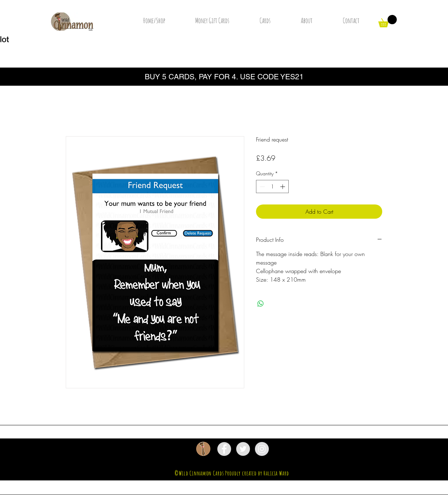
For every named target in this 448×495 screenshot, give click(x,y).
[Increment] (283, 187)
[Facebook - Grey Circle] (224, 449)
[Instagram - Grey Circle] (262, 449)
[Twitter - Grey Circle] (243, 449)
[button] (388, 21)
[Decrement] (262, 187)
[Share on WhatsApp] (261, 304)
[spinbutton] (272, 187)
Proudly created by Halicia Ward (257, 473)
